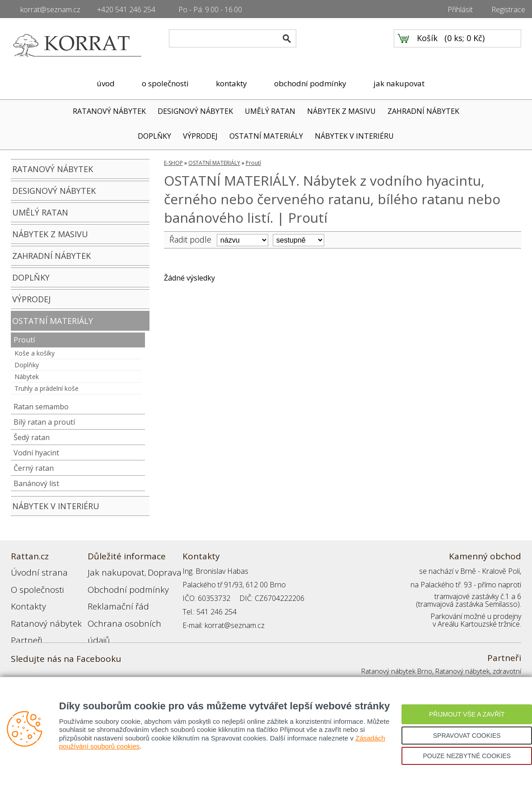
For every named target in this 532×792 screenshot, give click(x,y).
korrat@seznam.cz (50, 9)
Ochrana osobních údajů (127, 612)
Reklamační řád (112, 598)
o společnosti (165, 83)
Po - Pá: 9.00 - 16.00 (210, 9)
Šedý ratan (32, 437)
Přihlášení (103, 625)
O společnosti (33, 585)
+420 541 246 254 (126, 9)
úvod (106, 83)
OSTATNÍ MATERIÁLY (266, 136)
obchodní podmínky (310, 83)
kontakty (231, 83)
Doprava (149, 571)
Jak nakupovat (110, 571)
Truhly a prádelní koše (47, 388)
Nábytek (27, 377)
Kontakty (25, 598)
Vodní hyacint (36, 453)
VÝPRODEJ (200, 136)
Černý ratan (34, 468)
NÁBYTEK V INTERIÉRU (354, 136)
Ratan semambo (41, 407)
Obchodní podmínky (119, 585)
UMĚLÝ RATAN (270, 111)
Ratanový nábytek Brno (397, 671)
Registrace (508, 9)
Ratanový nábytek (39, 612)
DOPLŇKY (154, 136)
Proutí (24, 340)
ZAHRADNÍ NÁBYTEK (423, 111)
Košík (427, 46)
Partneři (24, 625)
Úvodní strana (33, 571)
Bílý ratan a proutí (44, 422)
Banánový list (36, 483)
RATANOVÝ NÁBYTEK (109, 111)
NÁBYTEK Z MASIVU (341, 111)
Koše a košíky (35, 353)
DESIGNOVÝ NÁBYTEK (195, 111)
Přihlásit (460, 9)
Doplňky (27, 365)
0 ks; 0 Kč (465, 46)
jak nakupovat (399, 83)
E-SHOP (173, 163)
